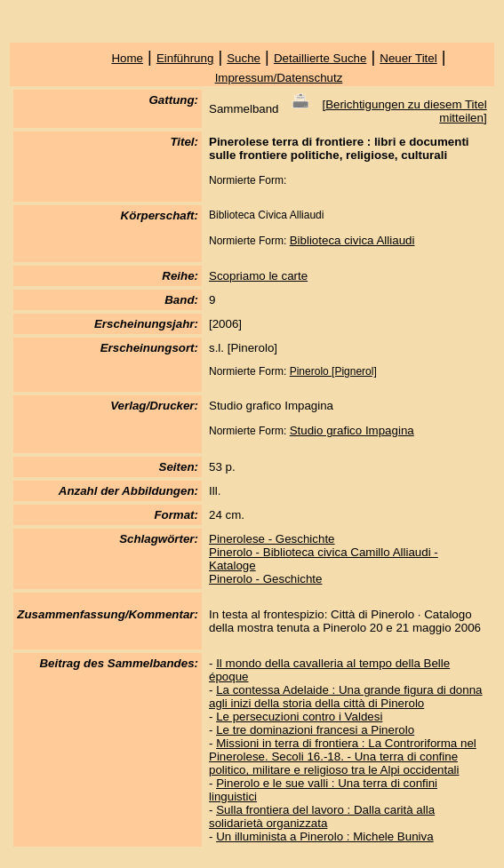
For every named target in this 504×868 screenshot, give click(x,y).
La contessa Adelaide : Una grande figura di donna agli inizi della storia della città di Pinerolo (346, 697)
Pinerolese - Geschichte (272, 539)
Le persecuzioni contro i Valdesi (299, 717)
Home (127, 58)
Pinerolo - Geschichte (265, 579)
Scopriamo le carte (258, 276)
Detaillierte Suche (320, 58)
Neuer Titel (408, 58)
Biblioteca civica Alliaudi (352, 240)
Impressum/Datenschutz (279, 78)
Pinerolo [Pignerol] (333, 371)
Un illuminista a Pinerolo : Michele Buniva (324, 836)
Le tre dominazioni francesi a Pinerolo (315, 730)
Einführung (185, 58)
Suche (244, 58)
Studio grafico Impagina (352, 430)
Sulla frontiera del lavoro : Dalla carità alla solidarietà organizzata (322, 816)
